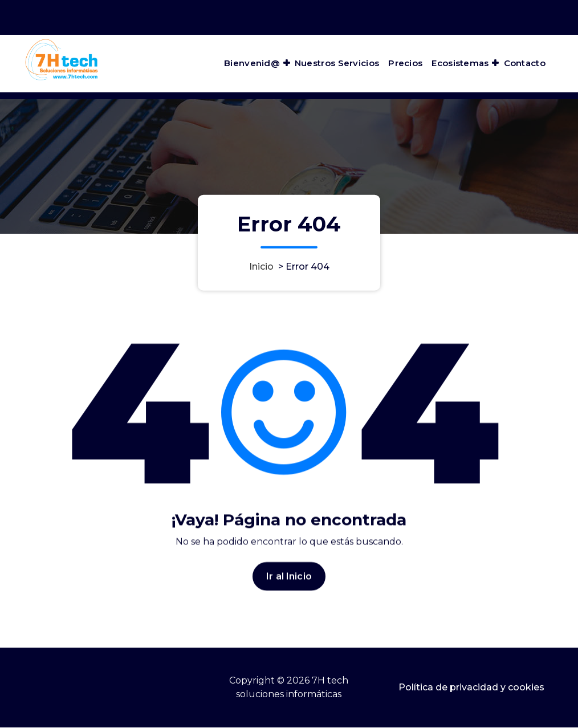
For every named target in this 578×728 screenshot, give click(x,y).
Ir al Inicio (289, 579)
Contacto (525, 63)
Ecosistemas (460, 63)
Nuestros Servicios (337, 63)
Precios (405, 63)
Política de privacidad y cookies (471, 687)
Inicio (261, 266)
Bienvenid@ (252, 63)
